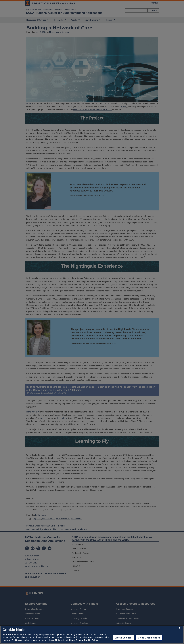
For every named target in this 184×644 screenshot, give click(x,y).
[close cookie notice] (179, 628)
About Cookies (123, 638)
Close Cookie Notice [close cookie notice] (149, 638)
